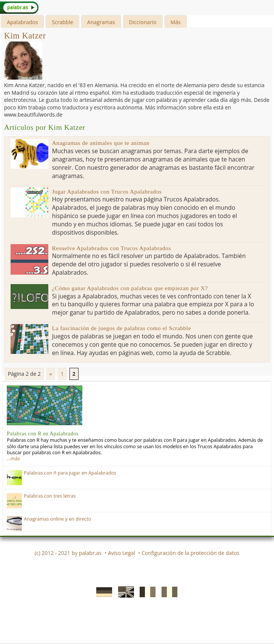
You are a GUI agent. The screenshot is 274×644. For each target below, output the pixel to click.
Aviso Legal (122, 553)
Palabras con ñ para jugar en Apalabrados (70, 473)
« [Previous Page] (51, 374)
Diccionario (143, 22)
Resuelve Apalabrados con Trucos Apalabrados (112, 248)
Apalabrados (22, 22)
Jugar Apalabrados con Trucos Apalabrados (107, 191)
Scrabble (62, 22)
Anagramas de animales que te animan (101, 143)
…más (13, 459)
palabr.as (90, 553)
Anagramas (101, 22)
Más (176, 22)
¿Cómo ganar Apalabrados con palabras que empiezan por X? (130, 288)
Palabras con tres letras (50, 496)
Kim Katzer (25, 36)
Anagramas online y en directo (57, 519)
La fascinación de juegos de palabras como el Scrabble (122, 328)
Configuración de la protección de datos (190, 553)
